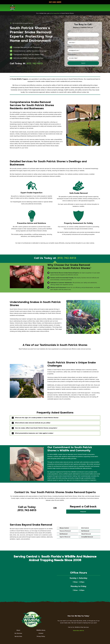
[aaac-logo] (13, 6)
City (69, 31)
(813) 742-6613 (66, 258)
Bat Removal (64, 534)
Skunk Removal (86, 534)
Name (70, 39)
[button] (55, 418)
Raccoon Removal (65, 531)
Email (70, 47)
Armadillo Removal (87, 537)
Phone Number (72, 54)
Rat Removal (85, 531)
